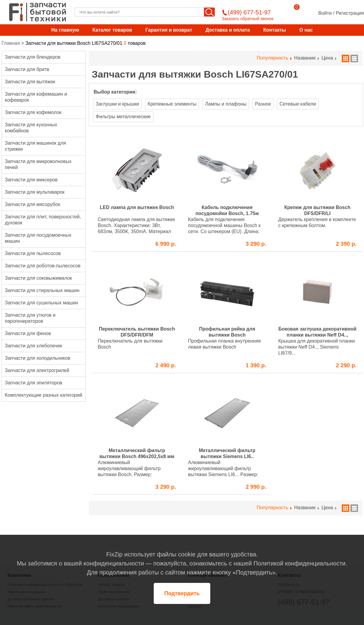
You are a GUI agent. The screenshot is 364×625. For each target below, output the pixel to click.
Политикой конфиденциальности (299, 563)
